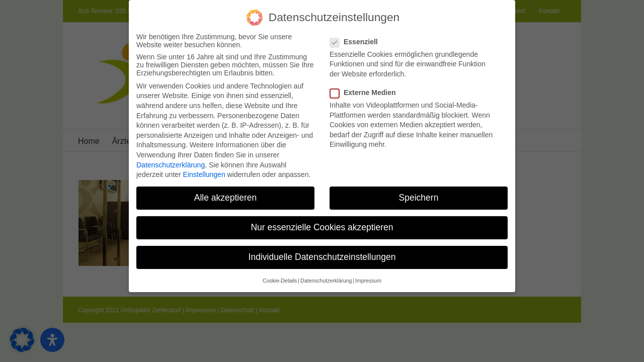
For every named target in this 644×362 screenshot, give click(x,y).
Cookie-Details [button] (280, 277)
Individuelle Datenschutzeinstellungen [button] (322, 253)
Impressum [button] (368, 277)
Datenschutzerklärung (171, 161)
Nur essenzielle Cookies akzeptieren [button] (322, 224)
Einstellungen (204, 170)
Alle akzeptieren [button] (226, 194)
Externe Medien (367, 88)
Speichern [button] (419, 194)
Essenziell (358, 38)
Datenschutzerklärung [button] (326, 277)
